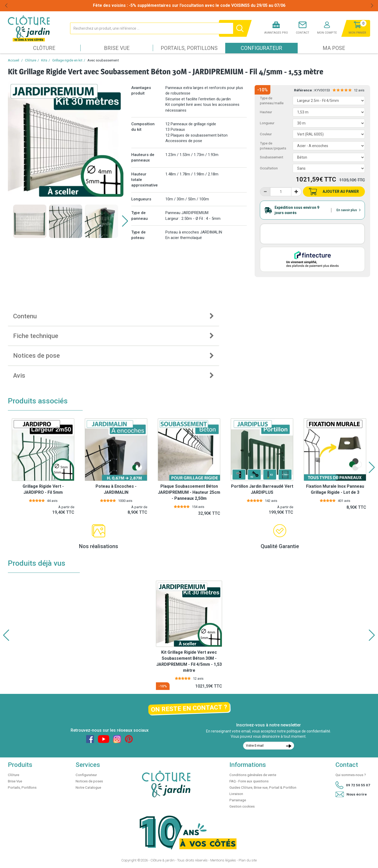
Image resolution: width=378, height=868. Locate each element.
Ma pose (334, 48)
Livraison (236, 794)
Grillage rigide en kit (67, 60)
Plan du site (248, 860)
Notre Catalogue (88, 788)
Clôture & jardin (162, 860)
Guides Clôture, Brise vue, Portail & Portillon (263, 788)
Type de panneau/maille (272, 101)
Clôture (44, 48)
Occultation (269, 168)
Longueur (267, 123)
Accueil (14, 60)
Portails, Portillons (189, 48)
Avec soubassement (103, 60)
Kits (44, 60)
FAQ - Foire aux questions (249, 781)
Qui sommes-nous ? (351, 775)
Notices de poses (89, 781)
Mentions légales (223, 860)
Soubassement (272, 157)
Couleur (266, 134)
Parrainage (238, 800)
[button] (125, 221)
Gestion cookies (242, 806)
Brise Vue (117, 48)
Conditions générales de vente (253, 775)
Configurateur (261, 48)
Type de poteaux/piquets (273, 146)
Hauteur (266, 112)
